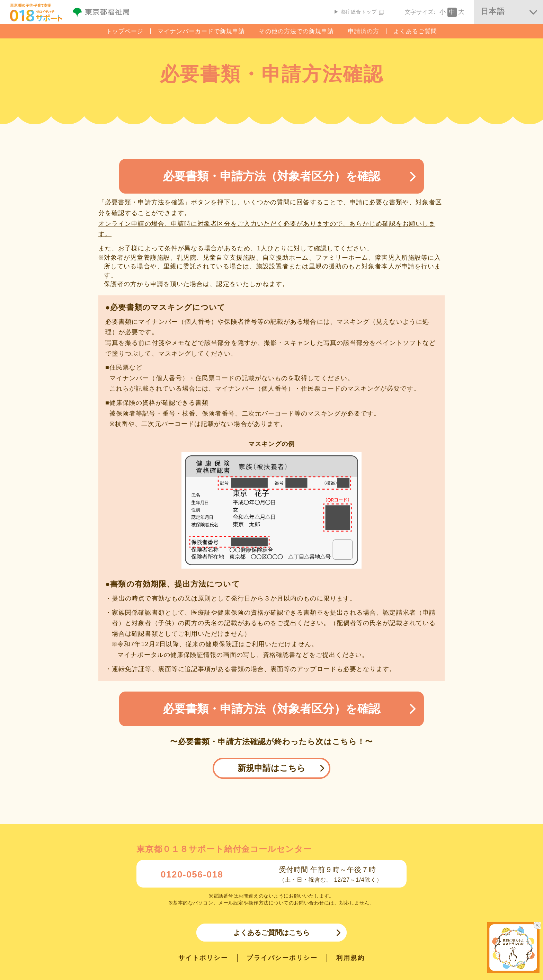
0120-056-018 (192, 874)
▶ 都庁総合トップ (359, 12)
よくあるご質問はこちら (271, 933)
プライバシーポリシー (282, 958)
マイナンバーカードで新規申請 (201, 31)
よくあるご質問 (415, 31)
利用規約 (350, 958)
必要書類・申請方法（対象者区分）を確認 (271, 176)
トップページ (125, 31)
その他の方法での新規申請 (296, 31)
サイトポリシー (203, 958)
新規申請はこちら (271, 768)
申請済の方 (364, 31)
